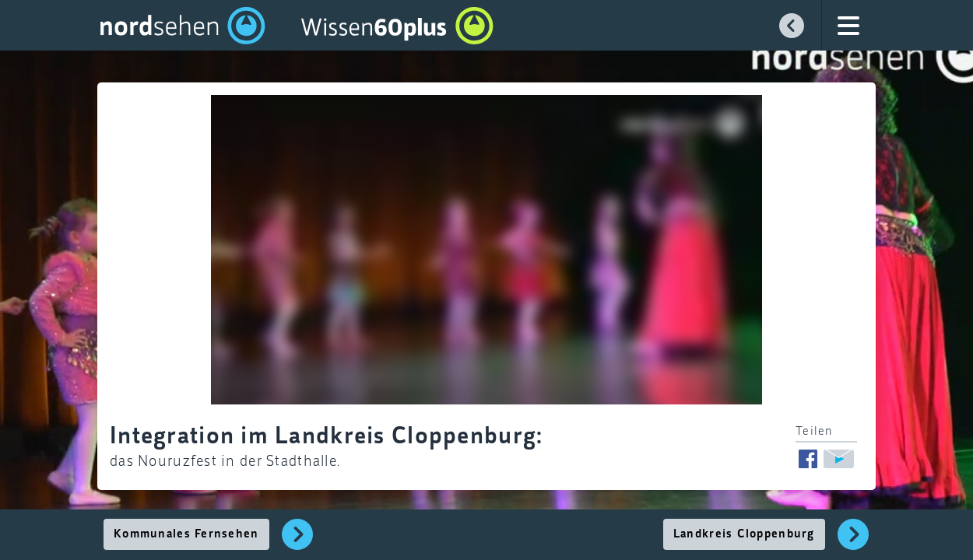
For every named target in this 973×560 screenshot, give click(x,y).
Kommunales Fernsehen (186, 534)
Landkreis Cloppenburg (744, 534)
